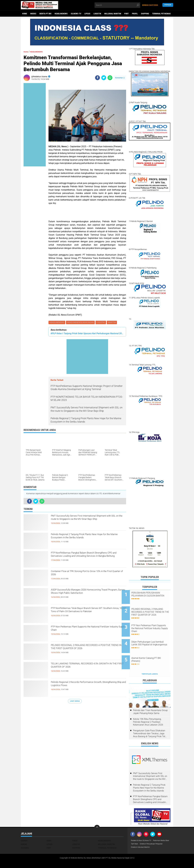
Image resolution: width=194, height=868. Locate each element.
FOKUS (75, 829)
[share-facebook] (97, 78)
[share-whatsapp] (110, 78)
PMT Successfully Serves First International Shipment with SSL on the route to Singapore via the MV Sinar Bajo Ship (88, 522)
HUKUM (24, 833)
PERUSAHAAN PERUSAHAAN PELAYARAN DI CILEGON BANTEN (153, 596)
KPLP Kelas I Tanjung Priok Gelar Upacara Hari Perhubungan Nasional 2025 (87, 334)
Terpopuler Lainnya (150, 662)
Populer (168, 5)
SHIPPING (145, 14)
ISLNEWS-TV (76, 14)
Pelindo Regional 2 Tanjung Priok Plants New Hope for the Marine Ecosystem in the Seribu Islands (86, 540)
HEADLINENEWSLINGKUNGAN (81, 323)
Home (25, 14)
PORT (127, 14)
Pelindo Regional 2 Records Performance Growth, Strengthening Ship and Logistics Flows (88, 686)
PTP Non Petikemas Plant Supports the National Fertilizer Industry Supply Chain (88, 630)
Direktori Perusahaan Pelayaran (145, 836)
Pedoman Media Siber (140, 833)
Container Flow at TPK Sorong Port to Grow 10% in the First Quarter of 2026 (85, 575)
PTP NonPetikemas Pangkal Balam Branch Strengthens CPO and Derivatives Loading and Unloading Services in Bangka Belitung (87, 559)
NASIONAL (25, 836)
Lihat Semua (75, 702)
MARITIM (113, 323)
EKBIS (49, 829)
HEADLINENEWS (61, 14)
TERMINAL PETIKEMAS (161, 14)
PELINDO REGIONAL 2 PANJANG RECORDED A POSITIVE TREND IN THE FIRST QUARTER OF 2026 (88, 651)
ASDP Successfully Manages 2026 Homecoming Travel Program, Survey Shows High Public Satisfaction (86, 596)
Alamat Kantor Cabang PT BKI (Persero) (153, 650)
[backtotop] (97, 816)
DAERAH (24, 829)
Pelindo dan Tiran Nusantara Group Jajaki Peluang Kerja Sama (150, 700)
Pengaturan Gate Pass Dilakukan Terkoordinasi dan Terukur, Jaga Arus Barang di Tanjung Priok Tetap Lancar (150, 722)
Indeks (33, 14)
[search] (117, 5)
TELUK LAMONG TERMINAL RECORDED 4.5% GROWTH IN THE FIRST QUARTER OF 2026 (87, 667)
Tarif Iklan (156, 833)
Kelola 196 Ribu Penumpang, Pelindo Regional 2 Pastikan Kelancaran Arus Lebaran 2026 (148, 710)
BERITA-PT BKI (45, 14)
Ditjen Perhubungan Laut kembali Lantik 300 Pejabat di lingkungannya (153, 638)
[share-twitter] (104, 78)
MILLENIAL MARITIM (113, 14)
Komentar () (120, 78)
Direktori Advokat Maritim (142, 840)
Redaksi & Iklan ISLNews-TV (143, 829)
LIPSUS (87, 14)
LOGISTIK (97, 14)
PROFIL (135, 14)
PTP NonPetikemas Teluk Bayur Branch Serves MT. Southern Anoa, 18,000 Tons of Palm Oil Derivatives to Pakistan (87, 614)
